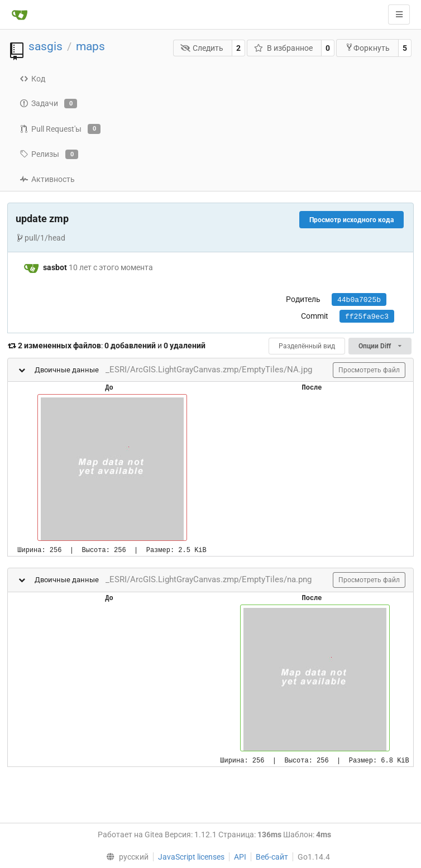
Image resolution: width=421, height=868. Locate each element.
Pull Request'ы (60, 129)
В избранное (283, 48)
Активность (47, 179)
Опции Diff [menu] (380, 346)
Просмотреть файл (369, 370)
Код (32, 79)
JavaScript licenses (191, 857)
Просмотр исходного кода (351, 220)
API (240, 857)
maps (90, 46)
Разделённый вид (307, 346)
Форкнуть (367, 48)
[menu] (125, 857)
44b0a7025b (359, 300)
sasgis (46, 46)
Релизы (49, 155)
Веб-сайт (272, 857)
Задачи (48, 104)
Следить (202, 48)
